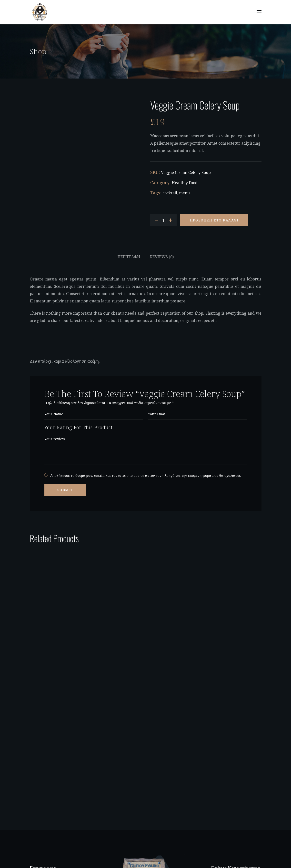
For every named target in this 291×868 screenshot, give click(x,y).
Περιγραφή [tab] (129, 257)
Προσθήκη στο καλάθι (214, 220)
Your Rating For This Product (79, 427)
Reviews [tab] (162, 257)
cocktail (170, 193)
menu (184, 193)
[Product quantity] (163, 220)
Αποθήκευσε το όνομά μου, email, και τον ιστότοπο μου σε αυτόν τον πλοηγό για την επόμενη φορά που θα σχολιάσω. (145, 475)
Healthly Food (185, 183)
